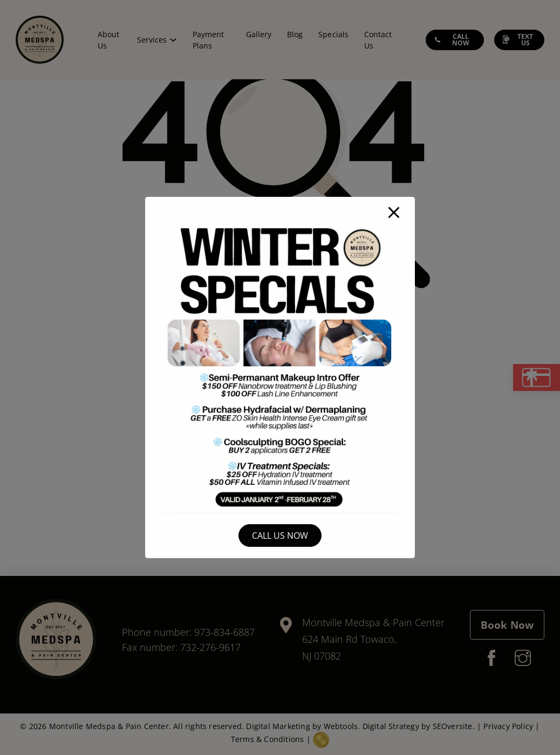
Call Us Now (280, 536)
